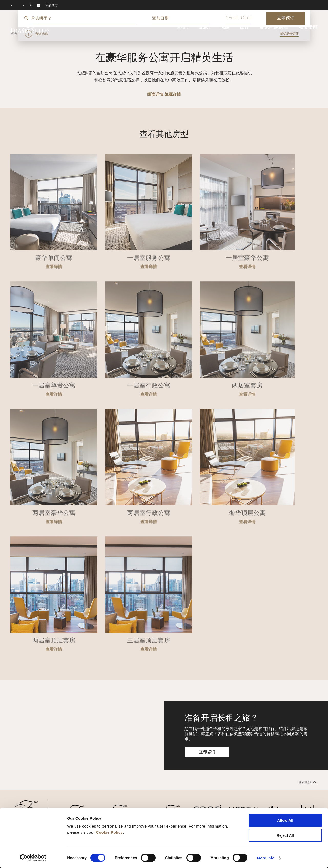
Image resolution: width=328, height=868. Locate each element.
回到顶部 (307, 782)
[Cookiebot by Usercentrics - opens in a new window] (33, 858)
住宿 (181, 27)
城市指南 (308, 27)
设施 (203, 27)
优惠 (225, 27)
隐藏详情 (173, 94)
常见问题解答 (274, 27)
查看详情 (54, 284)
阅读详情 (155, 94)
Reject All (285, 835)
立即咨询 (207, 752)
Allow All (285, 820)
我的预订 (52, 5)
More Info (266, 858)
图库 (245, 27)
